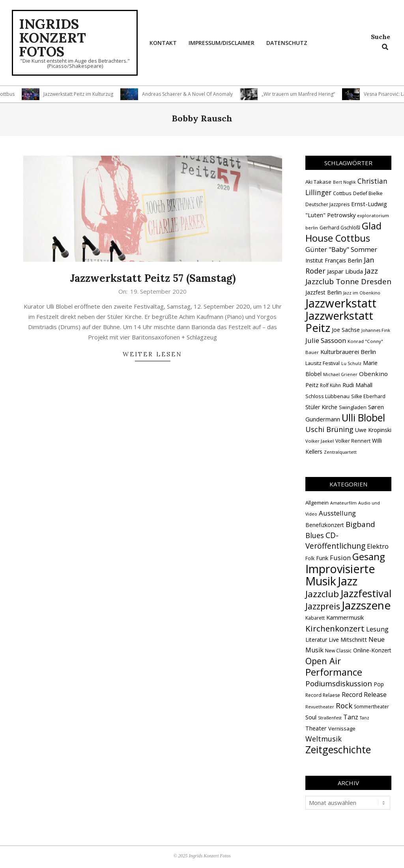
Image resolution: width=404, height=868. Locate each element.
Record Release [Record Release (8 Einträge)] (364, 695)
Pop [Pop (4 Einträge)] (379, 684)
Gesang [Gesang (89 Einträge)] (369, 556)
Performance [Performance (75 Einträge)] (334, 672)
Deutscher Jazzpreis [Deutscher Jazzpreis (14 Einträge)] (327, 204)
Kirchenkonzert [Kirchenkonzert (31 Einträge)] (335, 628)
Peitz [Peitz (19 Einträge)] (312, 385)
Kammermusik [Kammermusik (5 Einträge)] (345, 617)
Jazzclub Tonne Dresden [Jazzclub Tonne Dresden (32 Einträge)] (348, 281)
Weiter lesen (152, 354)
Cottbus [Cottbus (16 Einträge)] (342, 193)
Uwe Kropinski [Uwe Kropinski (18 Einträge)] (373, 430)
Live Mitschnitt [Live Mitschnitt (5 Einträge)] (348, 639)
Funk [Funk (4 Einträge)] (322, 558)
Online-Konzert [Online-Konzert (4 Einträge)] (372, 650)
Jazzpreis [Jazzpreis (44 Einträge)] (323, 606)
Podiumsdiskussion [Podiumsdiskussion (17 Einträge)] (339, 683)
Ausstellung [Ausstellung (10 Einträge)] (337, 513)
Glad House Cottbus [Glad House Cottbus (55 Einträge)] (343, 232)
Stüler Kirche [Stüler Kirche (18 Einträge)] (321, 407)
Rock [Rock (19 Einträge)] (344, 706)
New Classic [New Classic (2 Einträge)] (338, 651)
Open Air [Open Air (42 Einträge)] (323, 661)
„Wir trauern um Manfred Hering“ (302, 94)
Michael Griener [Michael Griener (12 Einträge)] (340, 374)
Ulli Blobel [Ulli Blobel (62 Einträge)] (363, 418)
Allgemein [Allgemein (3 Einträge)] (317, 503)
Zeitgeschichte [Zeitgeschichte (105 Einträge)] (338, 749)
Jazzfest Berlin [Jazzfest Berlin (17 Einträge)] (324, 292)
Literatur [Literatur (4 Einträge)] (316, 640)
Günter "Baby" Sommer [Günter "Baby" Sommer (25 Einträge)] (341, 249)
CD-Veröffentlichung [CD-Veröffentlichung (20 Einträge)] (335, 541)
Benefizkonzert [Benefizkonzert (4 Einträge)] (325, 525)
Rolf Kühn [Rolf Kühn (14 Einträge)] (330, 385)
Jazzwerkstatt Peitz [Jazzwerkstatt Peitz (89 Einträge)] (339, 321)
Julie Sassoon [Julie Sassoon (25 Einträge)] (326, 340)
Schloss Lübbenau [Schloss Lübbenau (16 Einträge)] (327, 396)
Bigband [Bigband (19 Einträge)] (360, 524)
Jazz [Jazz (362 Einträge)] (348, 581)
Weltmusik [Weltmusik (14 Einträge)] (324, 739)
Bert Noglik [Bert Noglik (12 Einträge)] (344, 182)
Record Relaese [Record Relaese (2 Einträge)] (323, 695)
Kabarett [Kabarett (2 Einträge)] (315, 618)
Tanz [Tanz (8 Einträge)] (351, 717)
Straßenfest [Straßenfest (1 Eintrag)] (330, 718)
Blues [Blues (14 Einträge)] (315, 535)
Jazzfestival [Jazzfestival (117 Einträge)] (366, 593)
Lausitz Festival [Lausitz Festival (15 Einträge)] (323, 363)
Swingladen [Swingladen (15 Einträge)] (353, 407)
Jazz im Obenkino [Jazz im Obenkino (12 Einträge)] (362, 293)
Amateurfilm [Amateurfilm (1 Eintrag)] (343, 503)
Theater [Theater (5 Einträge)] (316, 728)
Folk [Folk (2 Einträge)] (310, 558)
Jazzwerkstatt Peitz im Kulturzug (82, 94)
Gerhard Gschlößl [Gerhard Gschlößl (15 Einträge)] (340, 228)
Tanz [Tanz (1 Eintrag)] (365, 718)
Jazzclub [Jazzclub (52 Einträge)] (322, 594)
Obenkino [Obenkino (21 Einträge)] (373, 374)
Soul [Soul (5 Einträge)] (311, 717)
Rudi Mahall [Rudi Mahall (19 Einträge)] (357, 385)
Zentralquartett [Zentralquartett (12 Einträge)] (340, 452)
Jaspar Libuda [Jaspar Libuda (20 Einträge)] (345, 271)
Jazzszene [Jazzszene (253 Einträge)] (366, 605)
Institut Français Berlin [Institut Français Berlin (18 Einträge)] (334, 260)
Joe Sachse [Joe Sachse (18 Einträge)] (346, 330)
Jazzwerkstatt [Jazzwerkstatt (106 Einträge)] (341, 303)
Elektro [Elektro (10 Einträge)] (378, 546)
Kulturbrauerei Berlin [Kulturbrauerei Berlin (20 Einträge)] (348, 352)
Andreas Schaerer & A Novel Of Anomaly (191, 94)
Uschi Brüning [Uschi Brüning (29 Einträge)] (329, 429)
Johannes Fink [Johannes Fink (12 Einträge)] (376, 330)
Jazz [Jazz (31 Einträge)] (371, 271)
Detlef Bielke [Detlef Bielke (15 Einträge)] (368, 193)
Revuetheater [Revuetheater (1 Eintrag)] (320, 707)
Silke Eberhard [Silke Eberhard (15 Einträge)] (368, 396)
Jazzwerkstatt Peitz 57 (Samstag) (153, 278)
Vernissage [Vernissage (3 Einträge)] (342, 728)
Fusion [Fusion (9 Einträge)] (340, 558)
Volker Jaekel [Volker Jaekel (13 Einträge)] (320, 441)
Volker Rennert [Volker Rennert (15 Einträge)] (353, 441)
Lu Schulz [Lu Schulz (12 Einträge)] (351, 363)
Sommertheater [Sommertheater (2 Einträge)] (371, 707)
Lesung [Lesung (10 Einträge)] (377, 629)
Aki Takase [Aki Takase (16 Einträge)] (318, 182)
